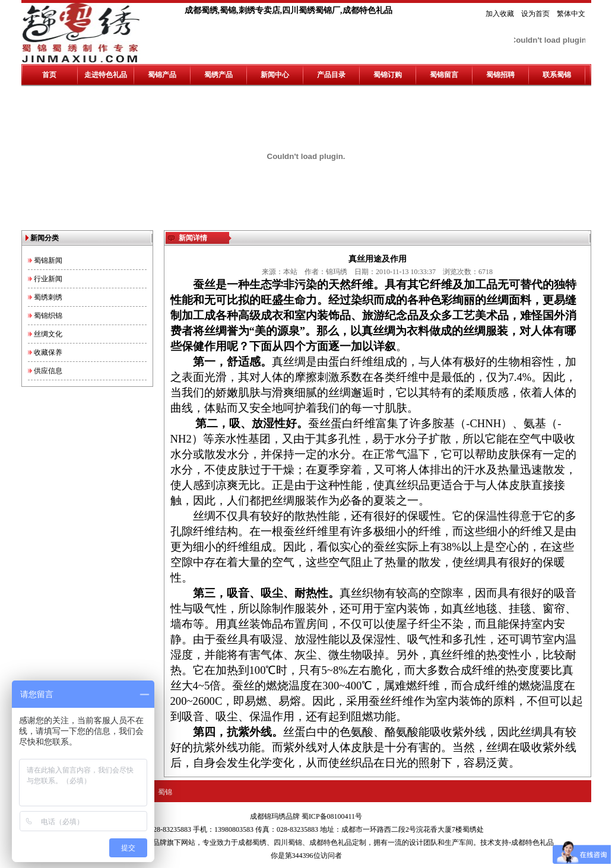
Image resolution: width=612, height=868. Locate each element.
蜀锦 (165, 792)
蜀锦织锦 (48, 316)
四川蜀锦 (288, 842)
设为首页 (535, 14)
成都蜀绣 (252, 842)
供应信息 (48, 371)
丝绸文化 (48, 334)
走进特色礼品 (106, 75)
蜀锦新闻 (48, 260)
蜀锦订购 (388, 75)
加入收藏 (500, 14)
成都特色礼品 (331, 842)
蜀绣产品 (218, 75)
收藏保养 (48, 352)
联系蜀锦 (557, 75)
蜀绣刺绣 (48, 297)
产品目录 (331, 75)
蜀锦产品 (162, 75)
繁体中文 (571, 14)
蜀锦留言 (444, 75)
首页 (49, 75)
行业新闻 (48, 279)
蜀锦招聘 (500, 75)
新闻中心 (275, 75)
